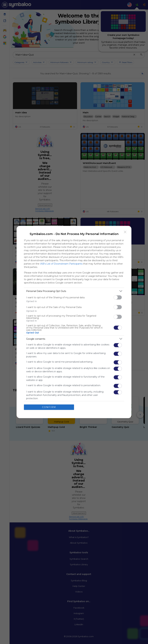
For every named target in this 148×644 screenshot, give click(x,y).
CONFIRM (49, 407)
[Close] (125, 232)
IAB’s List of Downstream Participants (61, 264)
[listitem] (74, 291)
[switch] (118, 297)
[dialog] (74, 322)
